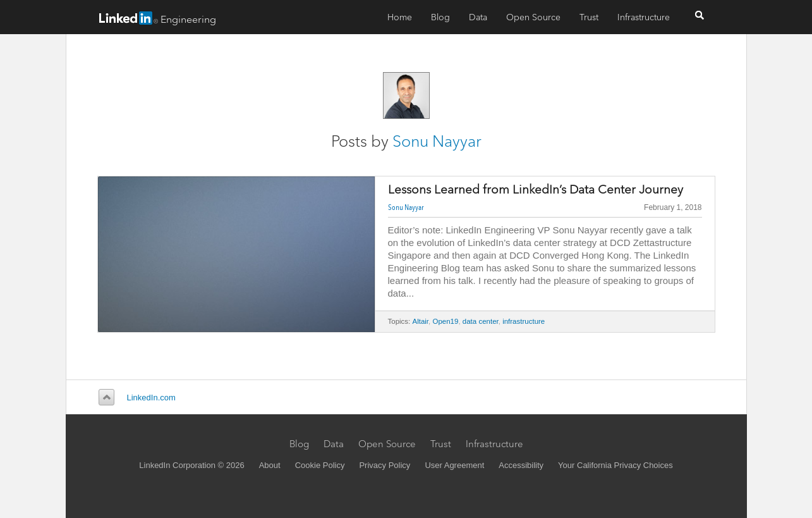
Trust (589, 17)
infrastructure (524, 321)
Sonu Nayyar (437, 141)
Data (478, 17)
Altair (421, 321)
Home (400, 17)
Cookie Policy (320, 465)
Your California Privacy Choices (615, 465)
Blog (440, 17)
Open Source (533, 17)
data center (481, 321)
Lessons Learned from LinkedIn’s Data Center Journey (536, 190)
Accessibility (521, 465)
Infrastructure (644, 17)
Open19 (445, 321)
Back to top (105, 397)
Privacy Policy (385, 465)
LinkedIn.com (151, 398)
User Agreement (454, 465)
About (270, 465)
